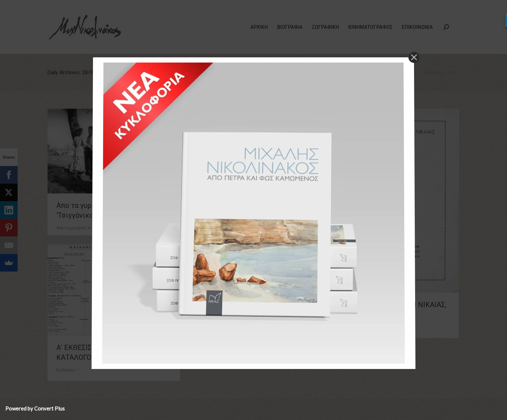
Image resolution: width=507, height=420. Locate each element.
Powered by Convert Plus (35, 408)
